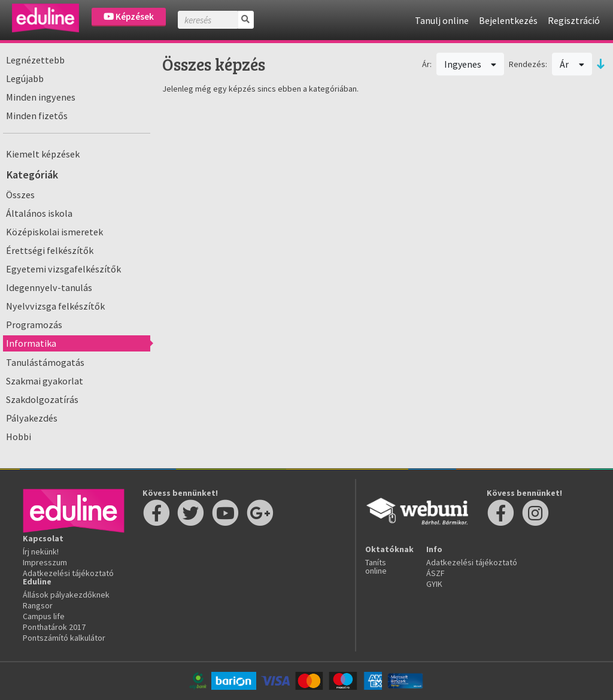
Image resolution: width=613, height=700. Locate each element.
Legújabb (25, 78)
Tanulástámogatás (45, 362)
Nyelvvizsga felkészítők (55, 306)
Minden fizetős (37, 116)
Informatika (31, 343)
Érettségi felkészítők (50, 250)
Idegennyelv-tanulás (49, 287)
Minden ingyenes (41, 97)
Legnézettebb (35, 60)
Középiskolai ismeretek (54, 232)
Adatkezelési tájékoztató (68, 573)
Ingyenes (471, 64)
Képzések (129, 16)
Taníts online (376, 566)
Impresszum (45, 562)
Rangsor (38, 605)
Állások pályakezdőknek (66, 595)
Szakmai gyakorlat (45, 381)
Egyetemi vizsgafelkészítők (63, 269)
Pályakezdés (32, 418)
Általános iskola (39, 213)
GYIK (434, 584)
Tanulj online (442, 20)
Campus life (44, 616)
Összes (20, 195)
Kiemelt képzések (43, 154)
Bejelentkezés (508, 20)
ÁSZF (436, 573)
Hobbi (19, 437)
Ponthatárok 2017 (54, 627)
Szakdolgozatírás (42, 399)
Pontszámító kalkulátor (64, 638)
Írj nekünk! (41, 551)
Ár (572, 64)
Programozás (34, 325)
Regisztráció (574, 20)
